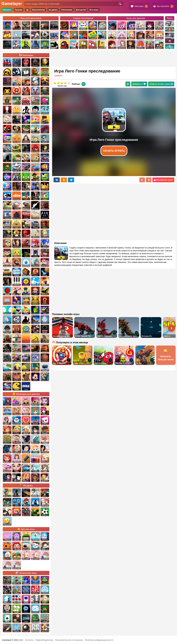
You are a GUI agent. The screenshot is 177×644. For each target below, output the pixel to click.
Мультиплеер (39, 10)
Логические (67, 10)
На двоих (53, 10)
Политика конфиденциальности (99, 640)
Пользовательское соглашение (69, 640)
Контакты (29, 640)
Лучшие (19, 10)
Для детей (81, 10)
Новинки (7, 10)
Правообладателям (44, 640)
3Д (27, 10)
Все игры (94, 10)
